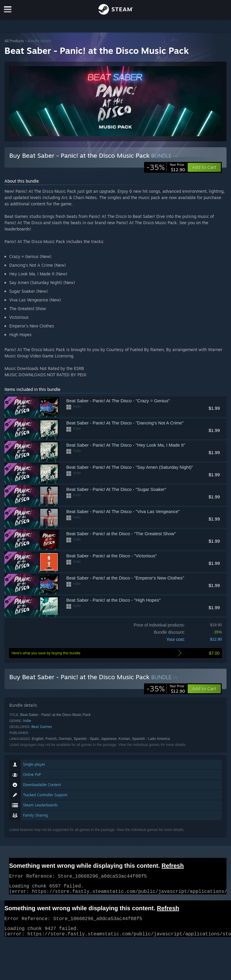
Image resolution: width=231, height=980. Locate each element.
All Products (14, 41)
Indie (27, 721)
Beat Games (42, 727)
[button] (204, 689)
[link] (166, 167)
